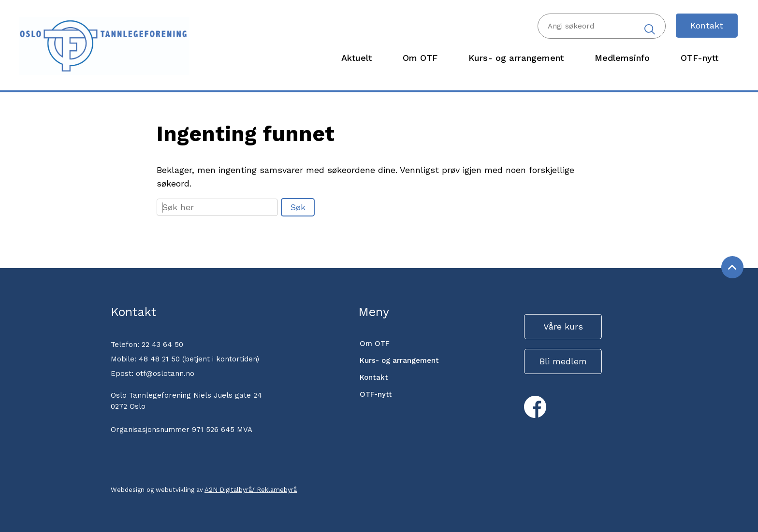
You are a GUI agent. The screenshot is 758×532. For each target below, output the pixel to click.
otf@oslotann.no (165, 374)
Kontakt (707, 25)
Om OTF (375, 344)
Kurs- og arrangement (399, 360)
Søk (298, 207)
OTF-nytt (376, 394)
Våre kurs (563, 326)
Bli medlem (563, 361)
